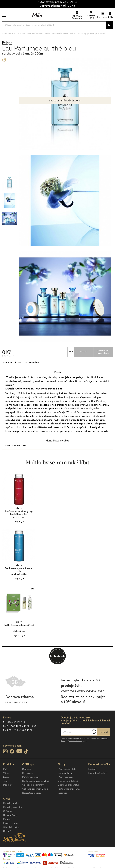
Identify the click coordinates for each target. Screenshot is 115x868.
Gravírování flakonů (68, 781)
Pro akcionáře (10, 823)
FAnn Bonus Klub (67, 769)
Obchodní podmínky (33, 785)
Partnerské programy (69, 789)
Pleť (5, 769)
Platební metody (31, 777)
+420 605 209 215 (15, 722)
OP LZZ (7, 831)
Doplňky (7, 785)
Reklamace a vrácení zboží (36, 781)
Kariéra (7, 819)
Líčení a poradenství (68, 785)
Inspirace (63, 793)
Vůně (6, 773)
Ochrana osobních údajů (35, 789)
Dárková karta (65, 773)
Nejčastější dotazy (32, 793)
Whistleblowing (11, 827)
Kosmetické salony (98, 773)
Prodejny (93, 769)
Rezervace (27, 773)
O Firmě (7, 811)
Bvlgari (7, 43)
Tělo (5, 781)
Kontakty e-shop (12, 803)
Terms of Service (76, 741)
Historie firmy (10, 815)
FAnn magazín (65, 777)
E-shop (7, 717)
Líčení (6, 777)
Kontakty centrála (12, 807)
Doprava (27, 769)
